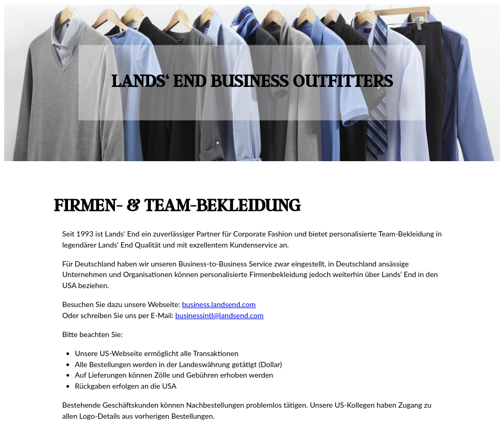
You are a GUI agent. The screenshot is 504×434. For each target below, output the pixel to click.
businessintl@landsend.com (220, 315)
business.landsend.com (219, 304)
